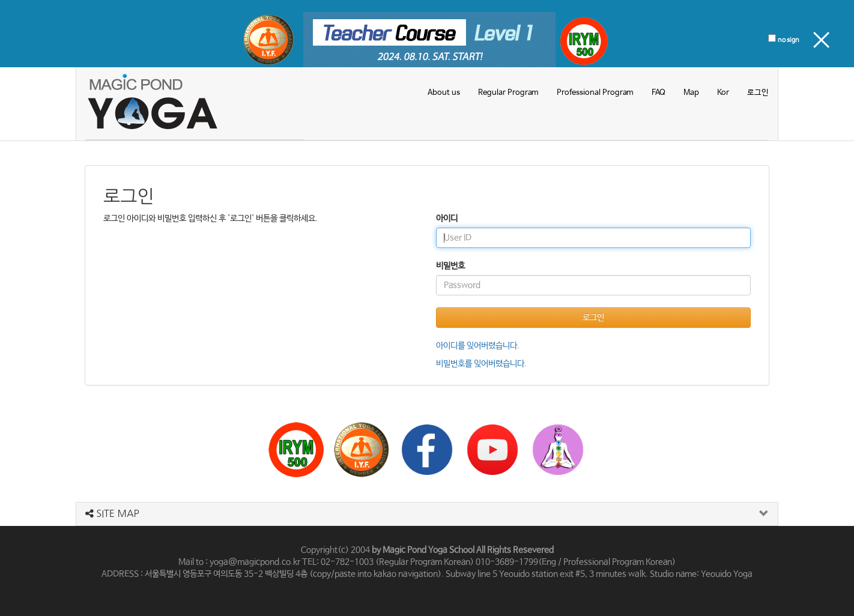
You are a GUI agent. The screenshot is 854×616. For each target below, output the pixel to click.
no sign (789, 40)
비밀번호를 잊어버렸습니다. (481, 364)
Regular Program (508, 93)
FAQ (659, 93)
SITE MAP (112, 513)
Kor (723, 93)
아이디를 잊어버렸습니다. (478, 346)
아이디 (447, 219)
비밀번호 (450, 266)
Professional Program (595, 93)
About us (444, 93)
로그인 (758, 93)
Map (691, 93)
